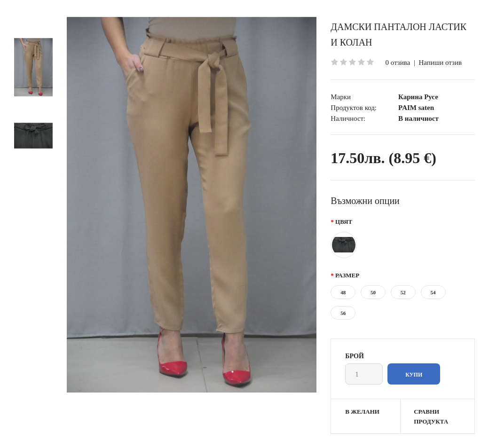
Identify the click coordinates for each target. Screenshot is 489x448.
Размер (347, 275)
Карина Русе (418, 97)
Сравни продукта (431, 417)
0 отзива (398, 63)
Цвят (344, 222)
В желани (362, 412)
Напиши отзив (440, 63)
